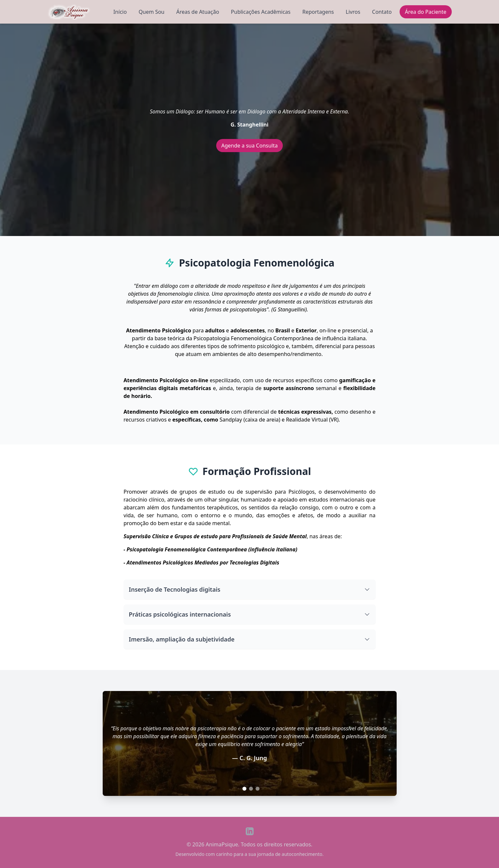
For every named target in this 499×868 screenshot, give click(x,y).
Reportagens (318, 12)
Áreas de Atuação (198, 12)
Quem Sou (151, 12)
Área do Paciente (426, 12)
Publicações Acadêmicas (261, 12)
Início (120, 12)
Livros (353, 12)
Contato (382, 12)
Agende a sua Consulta (250, 146)
